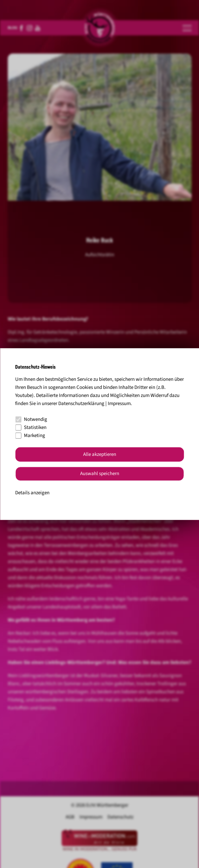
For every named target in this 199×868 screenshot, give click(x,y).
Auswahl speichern (100, 474)
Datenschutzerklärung (81, 404)
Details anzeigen (32, 493)
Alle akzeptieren (100, 454)
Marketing (30, 436)
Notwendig (31, 419)
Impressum (119, 404)
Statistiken (31, 427)
